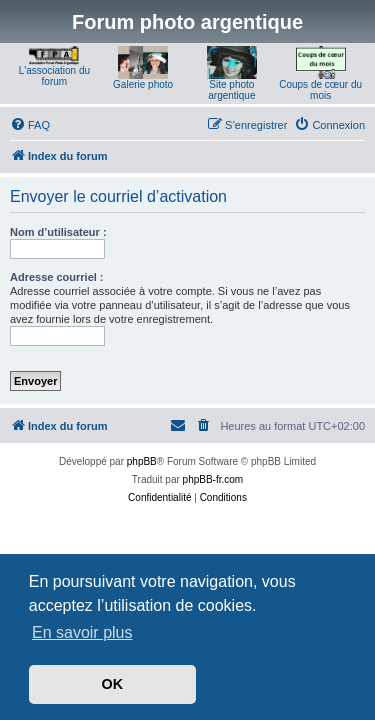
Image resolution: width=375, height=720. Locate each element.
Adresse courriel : (57, 277)
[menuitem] (30, 125)
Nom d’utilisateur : (58, 232)
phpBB (142, 461)
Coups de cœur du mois (320, 90)
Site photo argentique (231, 90)
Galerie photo (143, 84)
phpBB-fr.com (213, 479)
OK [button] (113, 684)
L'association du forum (54, 76)
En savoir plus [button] (82, 632)
